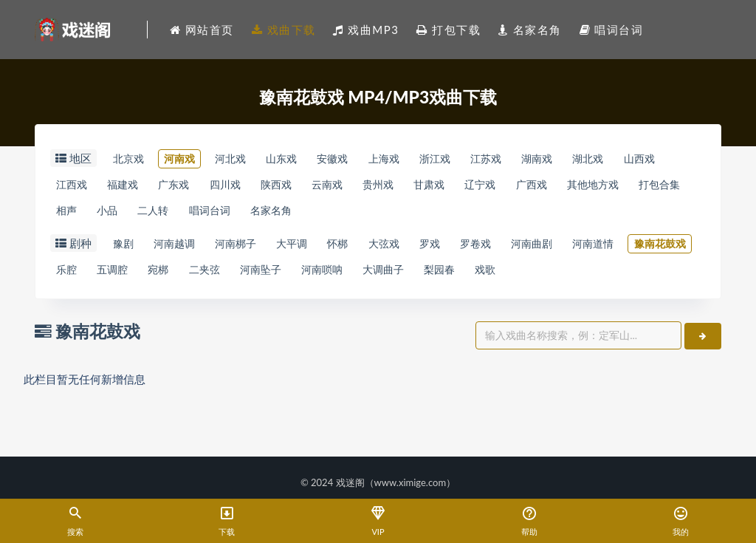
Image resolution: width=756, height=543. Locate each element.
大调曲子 (591, 276)
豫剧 (126, 248)
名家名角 (461, 214)
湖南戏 (609, 159)
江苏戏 (550, 159)
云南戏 (433, 186)
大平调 (322, 248)
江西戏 (135, 186)
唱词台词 (390, 214)
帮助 (529, 522)
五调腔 (276, 276)
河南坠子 (450, 276)
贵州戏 (493, 186)
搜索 (76, 522)
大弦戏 (430, 248)
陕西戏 (373, 186)
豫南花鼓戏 (157, 276)
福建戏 (195, 186)
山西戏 (75, 186)
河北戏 (251, 159)
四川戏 (313, 186)
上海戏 (430, 159)
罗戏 (484, 248)
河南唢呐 (520, 276)
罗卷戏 (539, 248)
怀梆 (376, 248)
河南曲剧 (603, 248)
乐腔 (222, 276)
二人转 (324, 214)
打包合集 (162, 214)
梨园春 (657, 276)
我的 (680, 522)
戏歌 (69, 303)
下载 (227, 522)
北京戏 (132, 159)
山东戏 (310, 159)
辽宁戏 (612, 186)
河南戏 (192, 159)
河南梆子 (256, 248)
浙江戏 (490, 159)
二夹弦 (384, 276)
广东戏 (254, 186)
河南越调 (186, 248)
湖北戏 (669, 159)
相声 (222, 214)
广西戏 (671, 186)
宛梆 (330, 276)
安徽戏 (370, 159)
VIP (378, 522)
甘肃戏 (553, 186)
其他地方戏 (86, 214)
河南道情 (80, 276)
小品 (271, 214)
